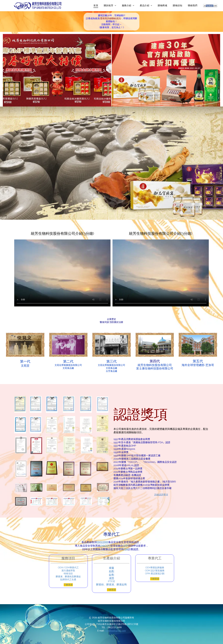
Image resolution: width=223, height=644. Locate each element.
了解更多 (68, 585)
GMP (126, 546)
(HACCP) (105, 546)
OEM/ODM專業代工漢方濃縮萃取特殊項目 (68, 571)
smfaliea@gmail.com (115, 631)
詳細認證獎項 (161, 495)
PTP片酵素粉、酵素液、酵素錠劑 (111, 583)
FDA (126, 549)
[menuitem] (96, 6)
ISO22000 (103, 542)
